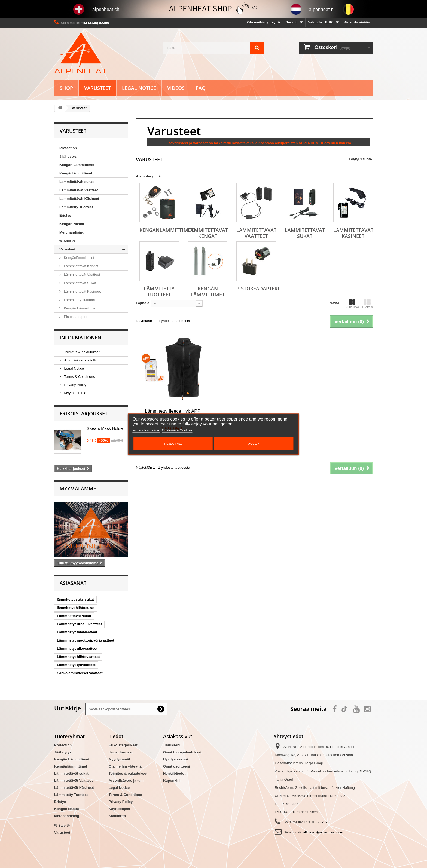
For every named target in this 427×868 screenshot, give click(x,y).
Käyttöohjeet (119, 809)
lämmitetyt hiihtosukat (76, 608)
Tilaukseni (172, 745)
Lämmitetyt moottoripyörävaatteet (86, 640)
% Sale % (67, 241)
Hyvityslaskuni (176, 759)
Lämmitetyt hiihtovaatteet (78, 657)
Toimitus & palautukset (81, 352)
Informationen (80, 338)
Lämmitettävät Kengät (81, 266)
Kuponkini (172, 780)
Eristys (65, 215)
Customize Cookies (177, 430)
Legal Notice (139, 88)
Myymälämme (75, 393)
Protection (68, 148)
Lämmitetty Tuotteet (76, 207)
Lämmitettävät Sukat (80, 283)
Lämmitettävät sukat (77, 182)
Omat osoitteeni (176, 766)
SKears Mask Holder (105, 428)
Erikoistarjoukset (84, 413)
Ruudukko (352, 304)
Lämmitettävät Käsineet (79, 199)
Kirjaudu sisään (357, 22)
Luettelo (367, 304)
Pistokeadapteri (76, 317)
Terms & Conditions (79, 377)
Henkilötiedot (174, 773)
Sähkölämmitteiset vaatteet (80, 673)
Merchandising (72, 232)
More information (146, 430)
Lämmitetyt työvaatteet (76, 665)
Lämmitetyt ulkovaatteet (77, 648)
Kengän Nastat (72, 224)
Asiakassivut (178, 736)
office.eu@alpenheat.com (323, 832)
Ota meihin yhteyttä (263, 22)
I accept (254, 443)
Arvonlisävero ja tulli (79, 360)
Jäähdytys (68, 156)
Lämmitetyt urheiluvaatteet (79, 624)
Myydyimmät (119, 759)
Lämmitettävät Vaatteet (79, 190)
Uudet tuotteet (121, 752)
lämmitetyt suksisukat (75, 599)
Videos (176, 88)
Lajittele (143, 303)
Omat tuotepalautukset (182, 752)
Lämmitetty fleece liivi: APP (173, 411)
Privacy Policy (75, 385)
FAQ (201, 88)
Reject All (173, 443)
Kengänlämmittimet (76, 173)
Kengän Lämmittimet (77, 165)
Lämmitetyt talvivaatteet (77, 632)
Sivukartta (117, 816)
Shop (66, 88)
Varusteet (97, 88)
